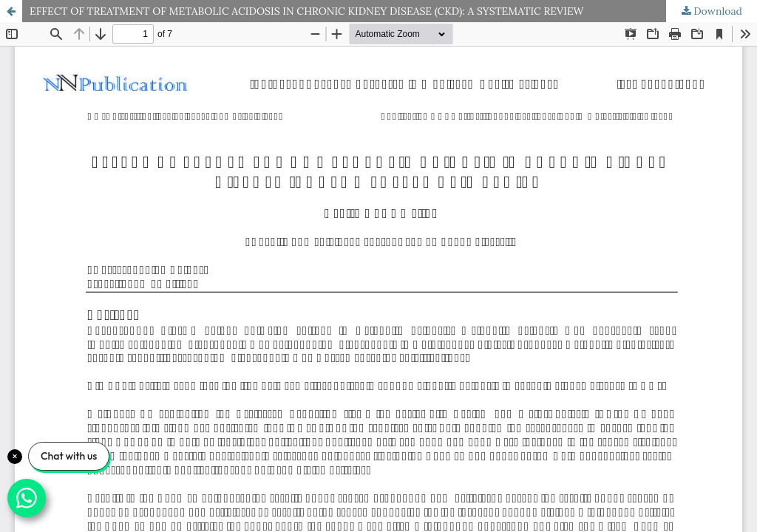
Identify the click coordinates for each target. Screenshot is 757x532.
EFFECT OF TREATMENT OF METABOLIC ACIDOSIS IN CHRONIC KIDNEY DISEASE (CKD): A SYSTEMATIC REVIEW (307, 11)
